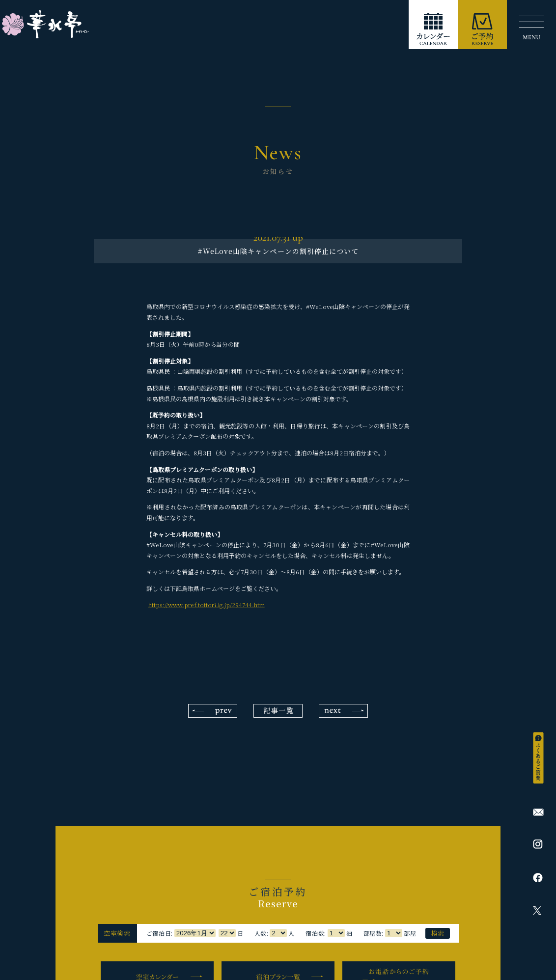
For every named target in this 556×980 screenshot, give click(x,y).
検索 (438, 933)
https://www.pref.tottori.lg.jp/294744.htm (207, 604)
